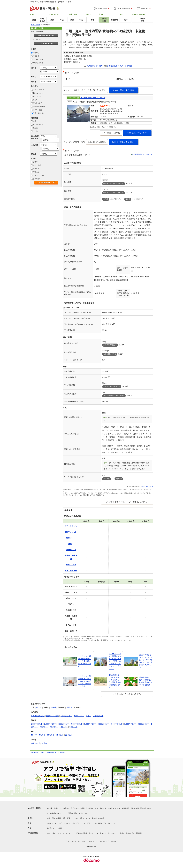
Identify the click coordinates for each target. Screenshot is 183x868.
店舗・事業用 (56, 818)
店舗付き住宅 (38, 103)
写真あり (36, 172)
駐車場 (94, 818)
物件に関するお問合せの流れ (110, 808)
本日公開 (36, 56)
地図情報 (139, 833)
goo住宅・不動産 (34, 808)
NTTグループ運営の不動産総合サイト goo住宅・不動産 (50, 2)
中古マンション (65, 823)
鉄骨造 (35, 128)
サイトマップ (104, 841)
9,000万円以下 (143, 724)
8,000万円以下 (130, 724)
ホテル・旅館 (38, 110)
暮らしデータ (94, 833)
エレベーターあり (39, 175)
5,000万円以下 (90, 724)
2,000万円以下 (50, 724)
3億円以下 (54, 727)
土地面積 (35, 145)
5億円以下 (73, 727)
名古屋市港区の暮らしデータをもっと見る (128, 502)
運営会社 (113, 841)
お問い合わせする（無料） (137, 133)
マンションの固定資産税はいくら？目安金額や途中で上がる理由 (85, 661)
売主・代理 (37, 165)
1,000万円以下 (37, 724)
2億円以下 (44, 727)
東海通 (53, 707)
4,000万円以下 (77, 724)
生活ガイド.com (148, 487)
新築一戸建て (76, 823)
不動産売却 (51, 828)
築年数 (34, 82)
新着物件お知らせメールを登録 (119, 66)
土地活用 (59, 828)
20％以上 (69, 735)
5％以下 (34, 735)
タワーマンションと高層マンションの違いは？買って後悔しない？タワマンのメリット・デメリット (115, 661)
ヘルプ (85, 841)
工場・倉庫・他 (38, 113)
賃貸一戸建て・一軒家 (70, 818)
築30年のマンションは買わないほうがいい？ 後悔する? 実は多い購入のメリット (146, 661)
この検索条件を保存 (95, 66)
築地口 (69, 707)
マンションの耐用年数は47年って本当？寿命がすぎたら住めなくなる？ (85, 681)
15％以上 (60, 735)
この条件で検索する (45, 183)
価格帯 (34, 68)
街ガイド (103, 833)
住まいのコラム (113, 833)
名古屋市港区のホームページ (142, 154)
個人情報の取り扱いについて (57, 813)
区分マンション (38, 90)
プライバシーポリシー (73, 841)
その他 (35, 131)
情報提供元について (37, 752)
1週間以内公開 (38, 63)
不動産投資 (102, 823)
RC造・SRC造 (38, 125)
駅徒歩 (34, 154)
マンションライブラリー (66, 833)
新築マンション (52, 823)
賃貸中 (35, 162)
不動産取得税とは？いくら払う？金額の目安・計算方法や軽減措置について (115, 681)
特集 (48, 833)
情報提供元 (126, 808)
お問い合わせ (93, 841)
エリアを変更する (46, 43)
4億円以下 (64, 727)
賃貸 (48, 818)
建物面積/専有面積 (35, 137)
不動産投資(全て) (38, 716)
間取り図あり (38, 169)
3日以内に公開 (38, 59)
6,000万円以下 (103, 724)
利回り (34, 77)
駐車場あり (37, 179)
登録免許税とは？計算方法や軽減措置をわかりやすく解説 (145, 681)
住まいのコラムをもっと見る (128, 694)
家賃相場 (101, 818)
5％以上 (42, 735)
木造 (35, 121)
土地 (95, 823)
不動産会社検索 (82, 833)
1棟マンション (38, 93)
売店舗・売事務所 (39, 106)
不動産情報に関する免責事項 (56, 752)
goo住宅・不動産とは (54, 808)
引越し (54, 833)
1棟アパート (37, 96)
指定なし (36, 53)
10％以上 (51, 735)
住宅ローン (111, 823)
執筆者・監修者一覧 (127, 833)
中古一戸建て (87, 823)
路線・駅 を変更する (46, 35)
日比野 (39, 707)
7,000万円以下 (117, 724)
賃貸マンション (85, 818)
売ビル (35, 100)
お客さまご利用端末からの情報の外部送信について (81, 808)
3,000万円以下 (63, 724)
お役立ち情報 (33, 833)
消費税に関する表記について (78, 813)
